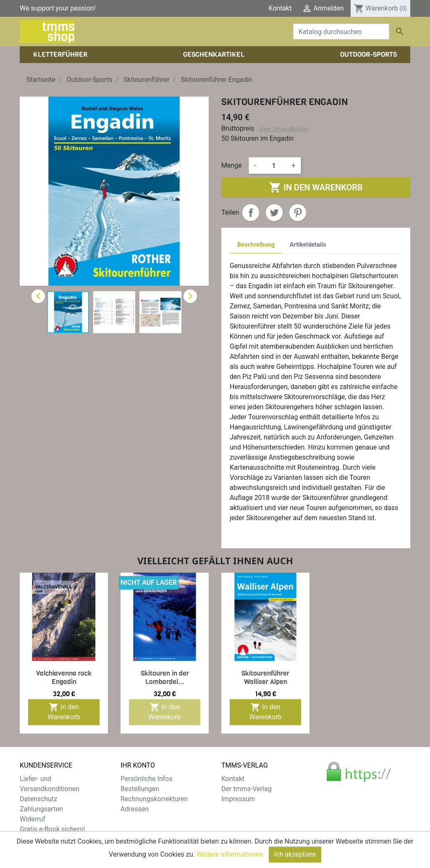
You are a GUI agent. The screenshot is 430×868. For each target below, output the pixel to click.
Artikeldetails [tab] (308, 245)
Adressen (135, 809)
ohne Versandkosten (284, 129)
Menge (232, 165)
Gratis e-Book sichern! (52, 829)
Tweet (274, 213)
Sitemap (32, 839)
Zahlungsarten (41, 809)
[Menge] (274, 166)
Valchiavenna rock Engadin (64, 677)
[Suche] (341, 32)
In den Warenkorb (316, 187)
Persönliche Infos (147, 779)
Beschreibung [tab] (256, 245)
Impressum (238, 799)
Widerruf (33, 819)
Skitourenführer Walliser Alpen (265, 677)
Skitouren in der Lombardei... (165, 677)
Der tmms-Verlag (246, 789)
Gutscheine (137, 819)
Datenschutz (38, 799)
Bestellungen (140, 789)
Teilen (251, 213)
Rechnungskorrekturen (154, 799)
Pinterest (298, 213)
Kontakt (280, 8)
